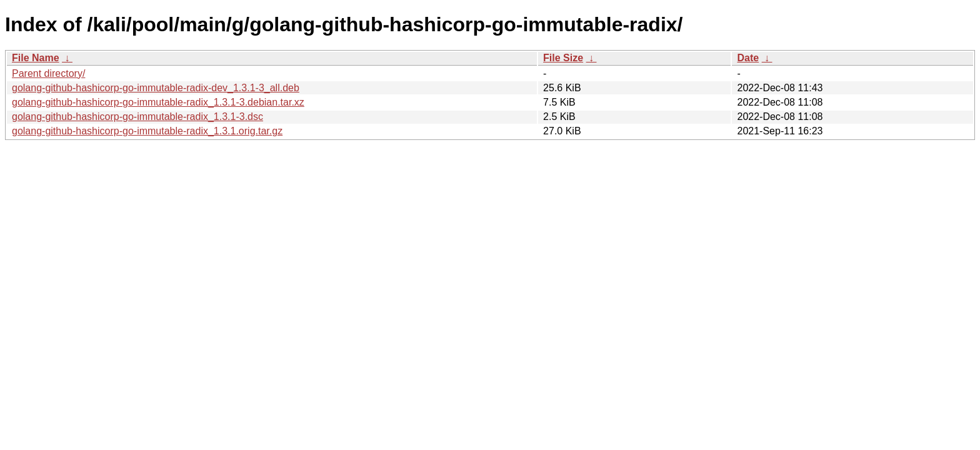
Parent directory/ (48, 73)
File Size (563, 58)
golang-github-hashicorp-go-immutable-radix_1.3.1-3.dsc (137, 117)
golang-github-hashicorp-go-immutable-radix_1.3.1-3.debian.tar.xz (158, 102)
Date (748, 58)
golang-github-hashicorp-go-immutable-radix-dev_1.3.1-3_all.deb (156, 88)
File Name (36, 58)
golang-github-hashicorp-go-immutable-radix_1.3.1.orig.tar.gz (147, 131)
